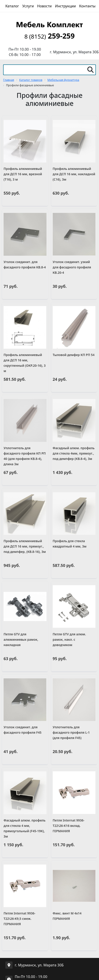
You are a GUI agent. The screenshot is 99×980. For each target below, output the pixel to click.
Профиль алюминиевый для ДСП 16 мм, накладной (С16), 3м (74, 174)
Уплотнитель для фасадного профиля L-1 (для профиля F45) (71, 732)
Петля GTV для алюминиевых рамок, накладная (21, 639)
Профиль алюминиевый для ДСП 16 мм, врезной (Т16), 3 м (23, 174)
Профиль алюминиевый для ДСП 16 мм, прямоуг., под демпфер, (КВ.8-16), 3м (25, 546)
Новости (44, 6)
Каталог (12, 6)
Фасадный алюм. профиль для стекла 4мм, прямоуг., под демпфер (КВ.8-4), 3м (74, 453)
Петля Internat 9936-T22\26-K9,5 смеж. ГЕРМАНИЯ (19, 919)
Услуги (28, 6)
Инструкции (65, 6)
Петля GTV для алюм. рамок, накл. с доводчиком (69, 639)
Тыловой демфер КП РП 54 (74, 355)
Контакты (87, 6)
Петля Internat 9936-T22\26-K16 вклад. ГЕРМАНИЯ (69, 826)
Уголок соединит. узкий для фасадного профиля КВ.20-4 (72, 267)
